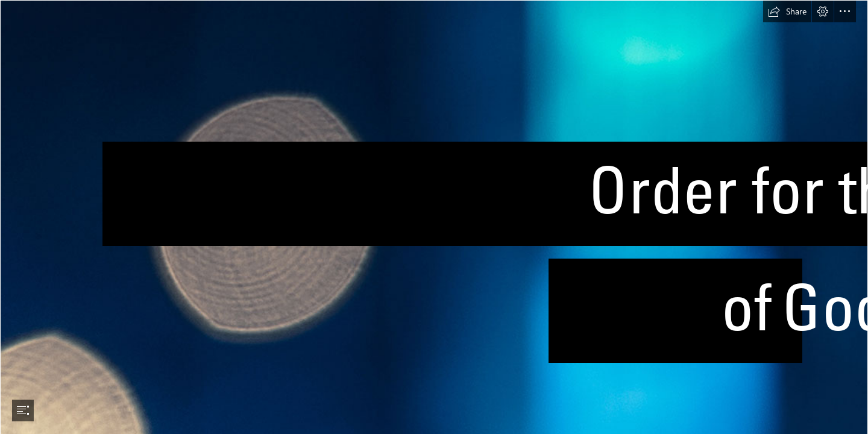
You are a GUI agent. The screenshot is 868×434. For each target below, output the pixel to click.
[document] (434, 217)
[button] (787, 11)
